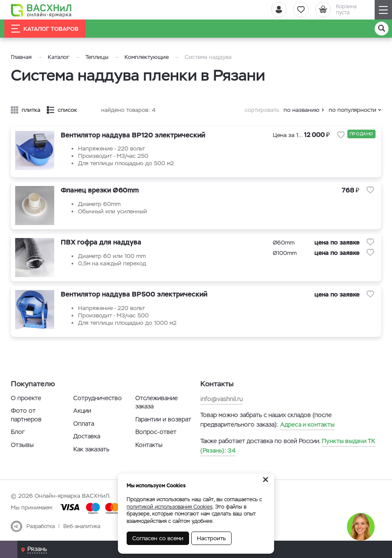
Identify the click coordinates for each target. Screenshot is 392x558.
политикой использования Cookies (170, 507)
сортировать (262, 110)
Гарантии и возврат (163, 419)
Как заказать (91, 449)
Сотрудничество (98, 398)
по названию (302, 110)
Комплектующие (147, 57)
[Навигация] (383, 10)
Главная (21, 57)
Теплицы (98, 57)
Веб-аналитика (82, 526)
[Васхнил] (41, 10)
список (67, 110)
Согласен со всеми (158, 538)
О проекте (26, 398)
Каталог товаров (45, 29)
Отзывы (22, 445)
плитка (31, 110)
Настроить (211, 538)
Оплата (84, 424)
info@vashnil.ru (222, 399)
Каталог (59, 57)
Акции (82, 411)
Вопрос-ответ (156, 432)
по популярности (353, 110)
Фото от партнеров (26, 415)
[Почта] (9, 549)
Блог (18, 432)
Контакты (149, 445)
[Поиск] (382, 29)
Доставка (87, 436)
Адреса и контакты (307, 424)
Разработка (41, 526)
